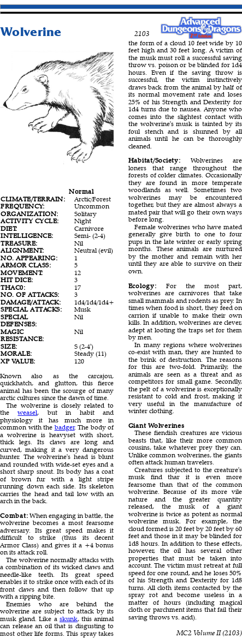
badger (65, 427)
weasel (27, 412)
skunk (69, 619)
